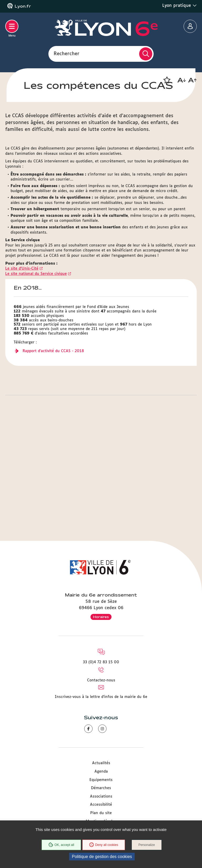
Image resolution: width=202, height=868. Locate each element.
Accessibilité (101, 805)
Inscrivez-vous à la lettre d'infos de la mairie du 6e (101, 697)
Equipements (101, 780)
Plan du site (101, 813)
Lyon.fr (23, 6)
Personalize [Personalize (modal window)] (147, 845)
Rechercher (67, 54)
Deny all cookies (104, 845)
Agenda (101, 772)
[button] (167, 80)
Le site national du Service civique (36, 377)
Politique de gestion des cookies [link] (102, 857)
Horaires (101, 617)
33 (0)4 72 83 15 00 (101, 662)
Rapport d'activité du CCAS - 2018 (53, 455)
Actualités (101, 763)
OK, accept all (61, 845)
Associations (101, 797)
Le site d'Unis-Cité (22, 372)
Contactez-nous (101, 680)
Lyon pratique (180, 6)
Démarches (101, 788)
